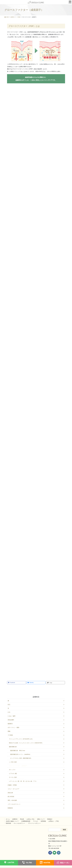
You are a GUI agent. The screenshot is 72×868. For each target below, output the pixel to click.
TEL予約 (29, 863)
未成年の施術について (12, 821)
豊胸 (9, 731)
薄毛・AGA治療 (12, 800)
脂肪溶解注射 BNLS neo (18, 751)
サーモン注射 (13, 777)
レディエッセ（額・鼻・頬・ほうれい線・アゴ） (23, 781)
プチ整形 (10, 735)
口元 (9, 712)
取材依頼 (8, 823)
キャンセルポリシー (19, 823)
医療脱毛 (10, 808)
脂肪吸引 (10, 724)
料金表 (22, 819)
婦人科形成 (11, 797)
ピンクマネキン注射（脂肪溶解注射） (21, 758)
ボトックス (12, 770)
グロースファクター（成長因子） (19, 766)
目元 (9, 705)
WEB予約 (47, 863)
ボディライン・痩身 (13, 727)
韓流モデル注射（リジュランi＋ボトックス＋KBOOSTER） (26, 743)
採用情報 (43, 821)
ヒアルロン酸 (13, 773)
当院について (41, 819)
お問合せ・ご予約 (54, 821)
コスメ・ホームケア (13, 789)
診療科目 (36, 697)
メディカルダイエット (14, 804)
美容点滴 (10, 793)
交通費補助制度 (26, 821)
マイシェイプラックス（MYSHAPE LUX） (21, 739)
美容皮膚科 (11, 720)
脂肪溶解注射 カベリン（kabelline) (20, 754)
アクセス (35, 821)
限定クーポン (65, 863)
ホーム (8, 819)
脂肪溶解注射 (13, 747)
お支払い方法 (30, 819)
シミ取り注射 (13, 762)
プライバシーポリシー (34, 823)
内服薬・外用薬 (12, 785)
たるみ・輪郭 (12, 716)
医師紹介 (50, 819)
